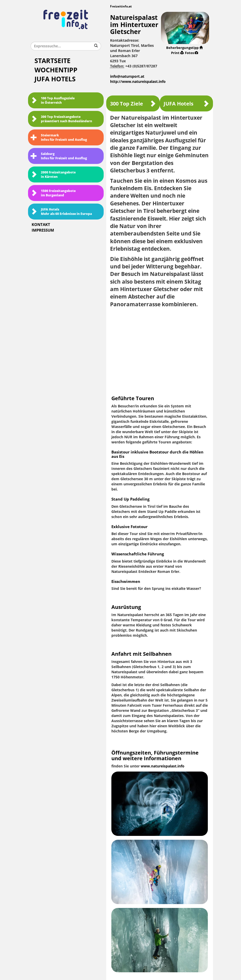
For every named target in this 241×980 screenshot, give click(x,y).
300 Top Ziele (133, 104)
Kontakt (41, 225)
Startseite (52, 61)
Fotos (191, 53)
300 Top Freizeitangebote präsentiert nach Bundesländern (61, 119)
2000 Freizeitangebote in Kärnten (53, 175)
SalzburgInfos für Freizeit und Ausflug (59, 156)
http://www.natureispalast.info (138, 82)
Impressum (43, 230)
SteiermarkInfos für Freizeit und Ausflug (59, 138)
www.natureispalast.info (163, 766)
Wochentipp (56, 70)
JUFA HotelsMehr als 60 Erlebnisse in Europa (61, 212)
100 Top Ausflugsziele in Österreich (53, 100)
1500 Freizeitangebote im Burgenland (53, 193)
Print (177, 53)
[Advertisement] (160, 349)
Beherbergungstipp (184, 48)
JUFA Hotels (55, 79)
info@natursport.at (127, 77)
